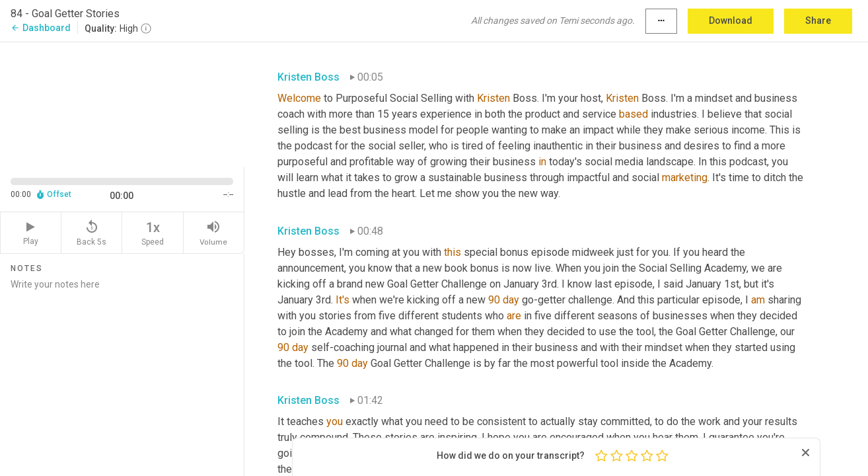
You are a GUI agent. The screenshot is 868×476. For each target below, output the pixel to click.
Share (818, 20)
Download (731, 20)
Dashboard (41, 28)
